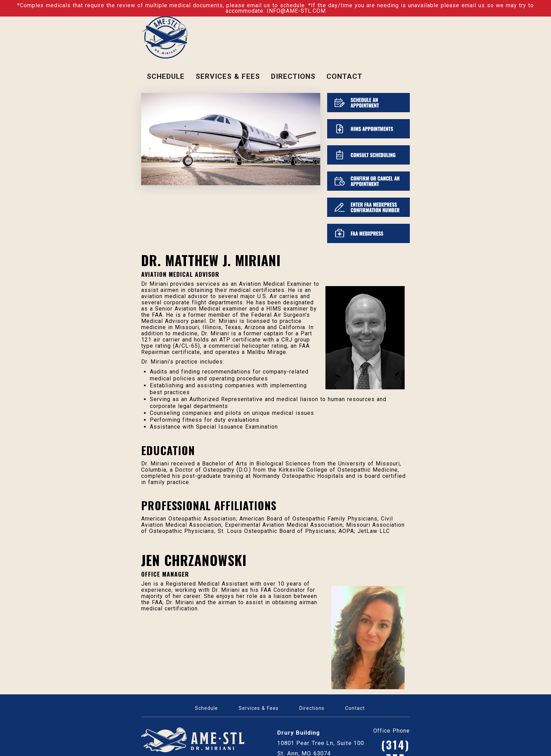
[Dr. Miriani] (164, 37)
